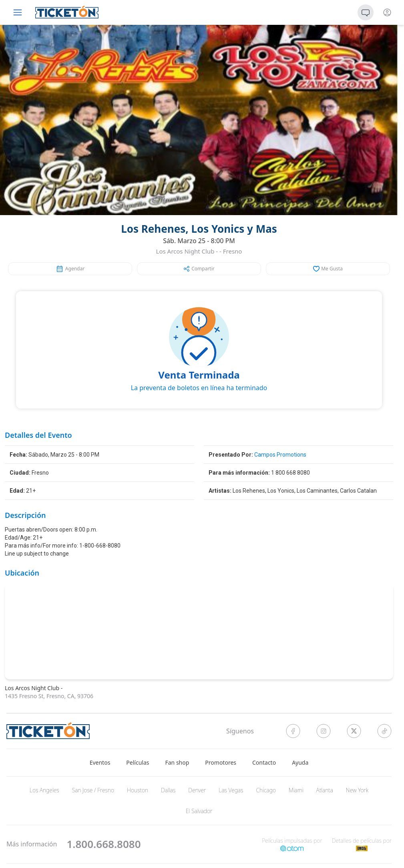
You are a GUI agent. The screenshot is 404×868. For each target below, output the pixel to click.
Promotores (221, 762)
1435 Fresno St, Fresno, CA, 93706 (49, 696)
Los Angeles (44, 790)
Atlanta (325, 790)
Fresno (233, 251)
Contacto (264, 762)
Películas (138, 762)
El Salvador (199, 811)
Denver (197, 790)
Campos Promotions (280, 455)
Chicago (266, 790)
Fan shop (177, 762)
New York (357, 790)
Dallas (168, 790)
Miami (296, 790)
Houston (138, 790)
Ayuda (300, 762)
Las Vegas (231, 790)
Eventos (100, 762)
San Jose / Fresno (93, 790)
